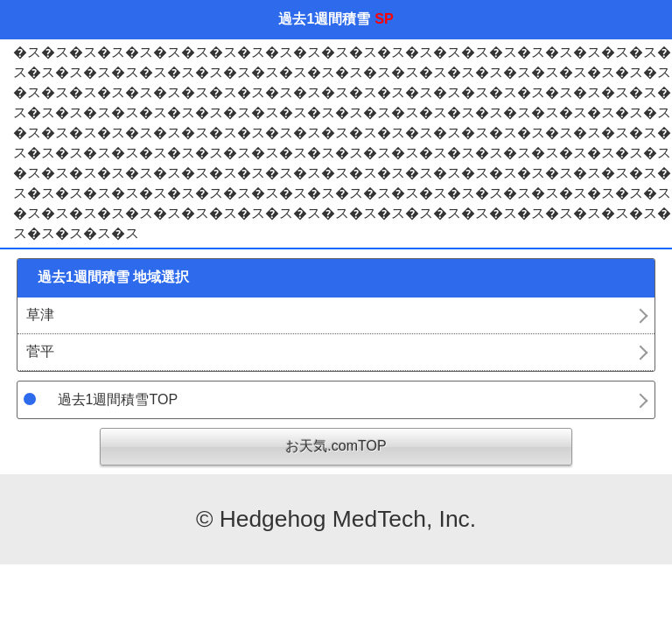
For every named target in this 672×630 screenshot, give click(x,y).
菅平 (40, 351)
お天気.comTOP (336, 446)
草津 (40, 315)
